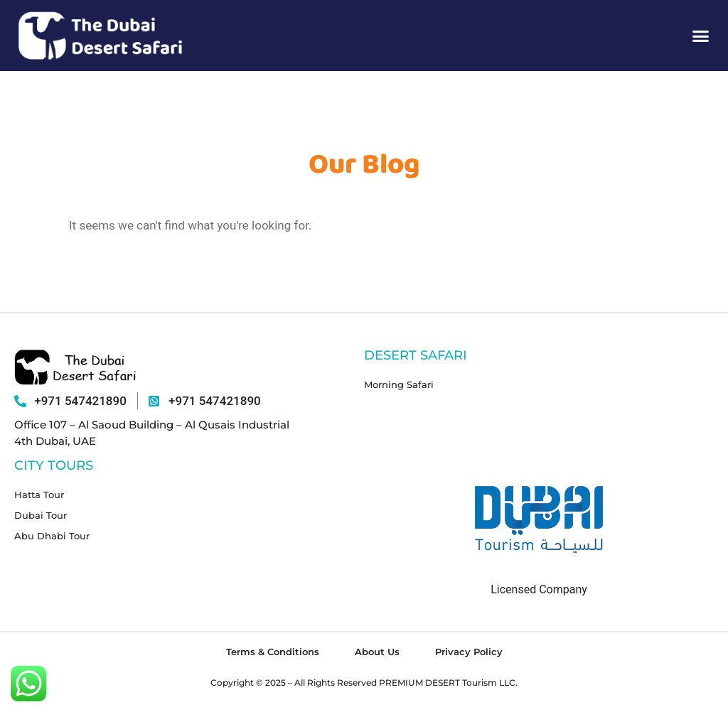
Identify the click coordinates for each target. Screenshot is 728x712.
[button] (701, 36)
